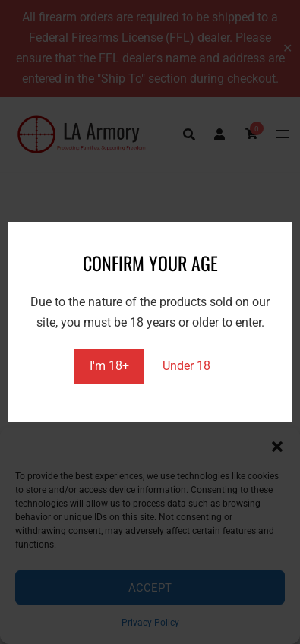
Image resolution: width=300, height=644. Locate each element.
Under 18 (186, 366)
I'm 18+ (109, 366)
